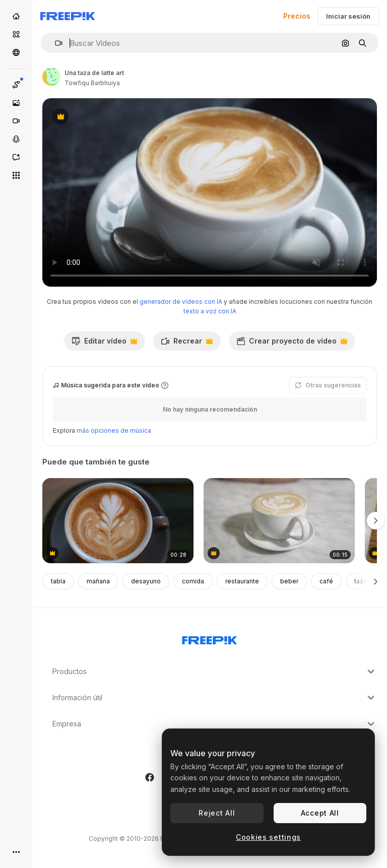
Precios (297, 16)
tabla (58, 581)
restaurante (242, 581)
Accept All (320, 813)
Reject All (217, 813)
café (326, 581)
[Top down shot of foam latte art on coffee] (118, 521)
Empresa (215, 724)
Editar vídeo (104, 344)
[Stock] (16, 34)
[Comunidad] (16, 52)
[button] (55, 43)
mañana (98, 581)
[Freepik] (68, 16)
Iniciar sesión (348, 16)
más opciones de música (114, 430)
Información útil (215, 698)
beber (289, 581)
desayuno (146, 581)
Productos (215, 672)
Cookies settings (268, 837)
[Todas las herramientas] (16, 175)
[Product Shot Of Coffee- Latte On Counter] (279, 521)
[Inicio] (16, 16)
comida (193, 581)
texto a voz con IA (210, 311)
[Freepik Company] (210, 638)
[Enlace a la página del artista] (51, 77)
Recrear (187, 344)
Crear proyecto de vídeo (292, 344)
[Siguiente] (376, 581)
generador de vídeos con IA (181, 302)
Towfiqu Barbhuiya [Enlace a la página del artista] (92, 83)
